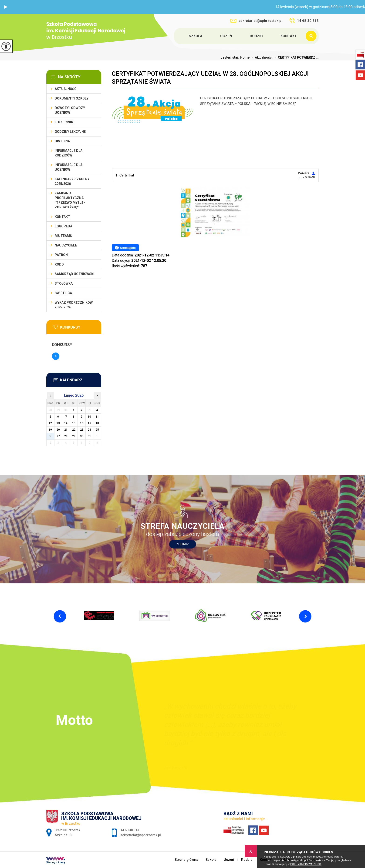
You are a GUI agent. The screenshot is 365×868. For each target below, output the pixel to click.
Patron (61, 255)
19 (50, 430)
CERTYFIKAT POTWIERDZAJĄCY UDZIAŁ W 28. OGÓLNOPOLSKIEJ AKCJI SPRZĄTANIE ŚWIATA (210, 78)
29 (74, 436)
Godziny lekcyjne (70, 132)
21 (66, 430)
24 (89, 430)
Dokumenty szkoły (72, 98)
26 (50, 436)
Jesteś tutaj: (230, 57)
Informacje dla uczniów (69, 167)
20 (58, 430)
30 (82, 436)
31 (89, 436)
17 (89, 423)
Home (245, 57)
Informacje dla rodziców (69, 153)
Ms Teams (63, 236)
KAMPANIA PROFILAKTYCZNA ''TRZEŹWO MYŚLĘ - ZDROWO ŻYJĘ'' (70, 200)
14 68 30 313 (304, 21)
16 (82, 423)
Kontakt (289, 36)
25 (97, 430)
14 (66, 423)
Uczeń (226, 36)
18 (97, 423)
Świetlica (63, 293)
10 (89, 417)
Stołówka (64, 283)
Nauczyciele (66, 245)
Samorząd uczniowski (74, 274)
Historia (62, 141)
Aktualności (261, 57)
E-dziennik (64, 122)
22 (74, 430)
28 (66, 436)
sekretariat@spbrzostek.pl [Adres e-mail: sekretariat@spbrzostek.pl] (141, 835)
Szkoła (196, 36)
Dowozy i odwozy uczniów (70, 110)
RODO (59, 264)
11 (97, 417)
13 (58, 423)
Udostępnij (125, 248)
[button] (6, 7)
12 (50, 423)
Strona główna (175, 36)
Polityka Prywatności (306, 864)
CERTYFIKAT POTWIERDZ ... (296, 57)
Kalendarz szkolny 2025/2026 (72, 181)
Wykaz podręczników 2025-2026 (74, 305)
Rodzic (256, 36)
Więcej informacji (56, 356)
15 (74, 423)
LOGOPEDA (63, 226)
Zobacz (183, 544)
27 (58, 436)
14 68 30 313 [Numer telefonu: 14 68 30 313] (130, 830)
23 (82, 430)
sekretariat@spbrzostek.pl (256, 21)
